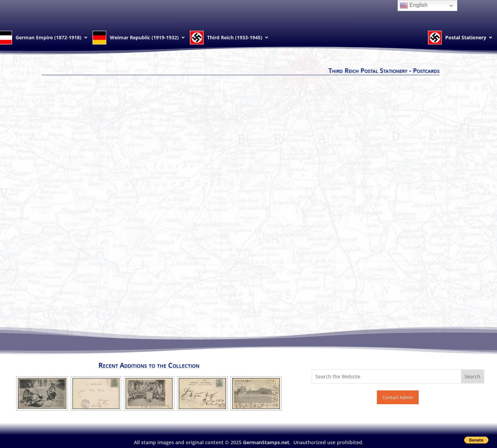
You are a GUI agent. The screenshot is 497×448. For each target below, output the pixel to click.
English (414, 6)
